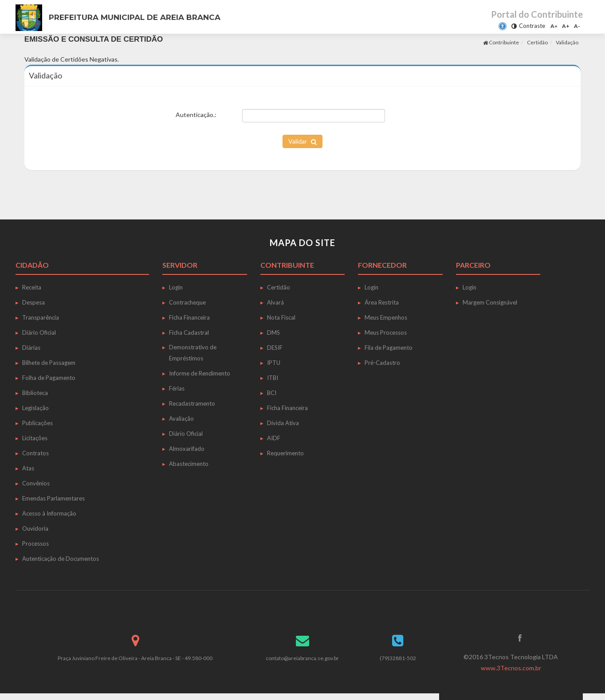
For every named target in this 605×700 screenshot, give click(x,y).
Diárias (31, 348)
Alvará (275, 302)
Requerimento (285, 453)
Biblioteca (35, 393)
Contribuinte (501, 42)
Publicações (37, 423)
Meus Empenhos (386, 317)
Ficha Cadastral (189, 332)
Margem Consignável (490, 302)
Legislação (35, 408)
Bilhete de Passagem (49, 363)
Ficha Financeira (189, 317)
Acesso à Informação (49, 513)
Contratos (35, 453)
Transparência (41, 317)
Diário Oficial (39, 332)
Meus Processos (386, 332)
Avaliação (181, 418)
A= (554, 26)
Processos (35, 544)
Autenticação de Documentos (61, 559)
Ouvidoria (35, 528)
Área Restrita (382, 302)
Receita (32, 287)
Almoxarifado (187, 449)
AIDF (274, 438)
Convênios (36, 483)
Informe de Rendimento (200, 373)
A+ (566, 26)
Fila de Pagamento (389, 348)
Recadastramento (192, 403)
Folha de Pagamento (49, 378)
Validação (567, 42)
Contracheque (187, 302)
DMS (273, 332)
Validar (302, 141)
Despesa (33, 302)
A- (577, 26)
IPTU (274, 363)
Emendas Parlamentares (53, 498)
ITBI (273, 378)
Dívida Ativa (283, 423)
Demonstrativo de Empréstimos (193, 353)
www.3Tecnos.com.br (511, 668)
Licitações (35, 438)
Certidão (537, 42)
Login (176, 287)
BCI (272, 393)
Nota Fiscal (281, 317)
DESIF (275, 348)
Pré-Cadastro (382, 363)
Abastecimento (189, 464)
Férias (177, 388)
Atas (28, 468)
